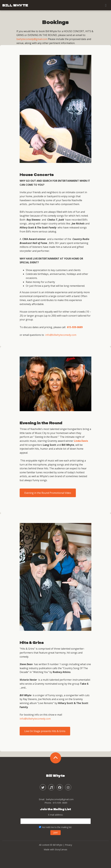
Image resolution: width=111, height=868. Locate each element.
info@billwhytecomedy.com (61, 335)
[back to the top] (56, 758)
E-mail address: (56, 815)
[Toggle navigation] (106, 5)
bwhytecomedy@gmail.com (32, 39)
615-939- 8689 (60, 803)
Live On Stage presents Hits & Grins (45, 731)
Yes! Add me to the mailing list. (55, 827)
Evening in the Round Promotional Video (48, 493)
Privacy (68, 845)
